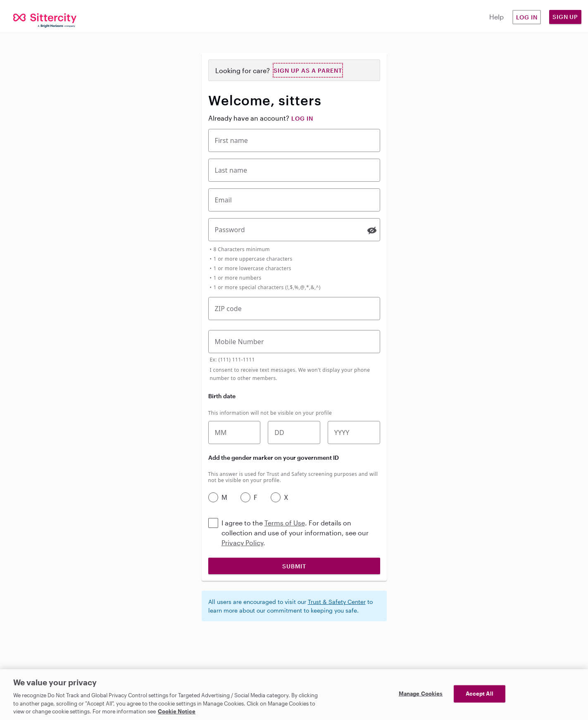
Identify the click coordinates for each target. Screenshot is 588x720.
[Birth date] (294, 432)
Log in (527, 17)
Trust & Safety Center (337, 602)
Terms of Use (285, 523)
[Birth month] (234, 432)
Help (496, 17)
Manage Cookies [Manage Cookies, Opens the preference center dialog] (421, 694)
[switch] (372, 230)
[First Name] (294, 140)
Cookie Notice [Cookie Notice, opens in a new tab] (177, 711)
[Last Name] (294, 170)
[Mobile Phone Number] (294, 342)
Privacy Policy (242, 543)
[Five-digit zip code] (294, 309)
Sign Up (565, 17)
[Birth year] (354, 432)
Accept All (480, 694)
